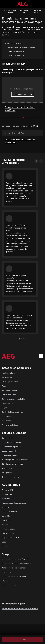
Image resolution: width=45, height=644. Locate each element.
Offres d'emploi (8, 533)
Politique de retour (9, 585)
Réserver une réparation (11, 446)
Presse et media (8, 529)
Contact (5, 546)
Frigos (4, 408)
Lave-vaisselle (8, 403)
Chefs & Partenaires (10, 511)
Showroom (6, 498)
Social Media (7, 524)
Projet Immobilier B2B (10, 537)
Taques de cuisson (9, 390)
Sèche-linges (7, 377)
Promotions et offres (10, 425)
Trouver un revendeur (10, 477)
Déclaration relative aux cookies (20, 609)
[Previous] (36, 161)
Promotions (6, 572)
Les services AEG (9, 451)
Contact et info (8, 438)
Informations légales (14, 604)
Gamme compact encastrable (13, 399)
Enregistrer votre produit (12, 442)
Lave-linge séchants (10, 382)
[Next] (41, 161)
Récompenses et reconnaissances (15, 503)
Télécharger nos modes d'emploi (15, 459)
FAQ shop (6, 581)
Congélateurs (7, 416)
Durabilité (6, 516)
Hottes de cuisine (9, 395)
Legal (4, 542)
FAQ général (7, 472)
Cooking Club (7, 494)
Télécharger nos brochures (12, 464)
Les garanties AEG (9, 455)
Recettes (5, 507)
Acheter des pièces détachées (14, 568)
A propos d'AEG (8, 490)
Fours (4, 386)
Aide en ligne (7, 468)
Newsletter (6, 520)
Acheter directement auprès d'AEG (16, 559)
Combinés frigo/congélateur (13, 412)
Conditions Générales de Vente (14, 576)
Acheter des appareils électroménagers (17, 563)
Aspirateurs (6, 420)
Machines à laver (9, 373)
